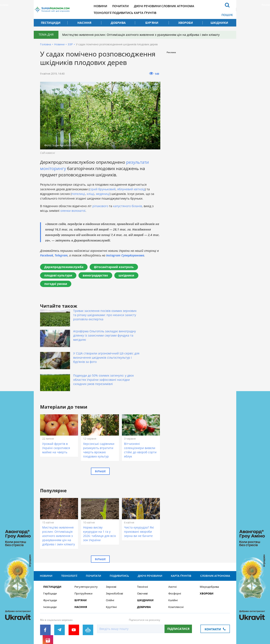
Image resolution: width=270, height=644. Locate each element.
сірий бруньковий (103, 189)
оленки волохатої (73, 211)
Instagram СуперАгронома (125, 255)
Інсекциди (50, 573)
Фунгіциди (50, 567)
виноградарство (95, 275)
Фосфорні (175, 560)
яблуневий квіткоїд (131, 189)
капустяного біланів (128, 206)
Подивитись (138, 13)
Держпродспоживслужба (64, 267)
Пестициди (51, 23)
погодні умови (56, 284)
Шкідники (219, 23)
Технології (114, 13)
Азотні (172, 553)
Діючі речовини (166, 6)
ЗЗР (70, 44)
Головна (46, 44)
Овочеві (142, 560)
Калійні (173, 567)
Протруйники (83, 560)
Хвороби (186, 23)
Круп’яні (111, 573)
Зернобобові (114, 560)
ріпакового (100, 206)
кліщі (90, 194)
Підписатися (178, 595)
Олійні (110, 567)
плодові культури (58, 275)
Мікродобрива (209, 553)
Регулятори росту (86, 553)
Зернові (111, 553)
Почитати (136, 6)
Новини (112, 6)
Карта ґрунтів (164, 13)
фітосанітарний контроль (114, 267)
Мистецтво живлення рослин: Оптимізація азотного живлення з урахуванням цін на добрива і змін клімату (143, 35)
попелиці (78, 194)
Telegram (61, 255)
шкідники (126, 275)
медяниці (103, 194)
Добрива (118, 23)
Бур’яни (152, 23)
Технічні (142, 553)
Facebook (47, 255)
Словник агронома (200, 6)
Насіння (84, 23)
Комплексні (176, 573)
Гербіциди (50, 560)
